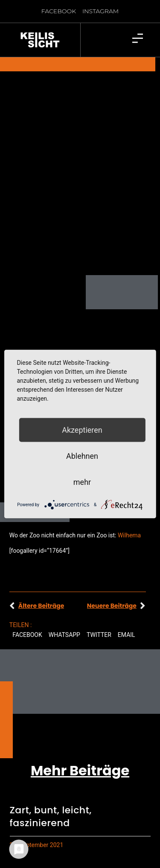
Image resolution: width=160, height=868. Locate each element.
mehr (82, 482)
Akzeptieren (82, 430)
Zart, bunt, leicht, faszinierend (51, 794)
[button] (27, 612)
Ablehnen (82, 456)
